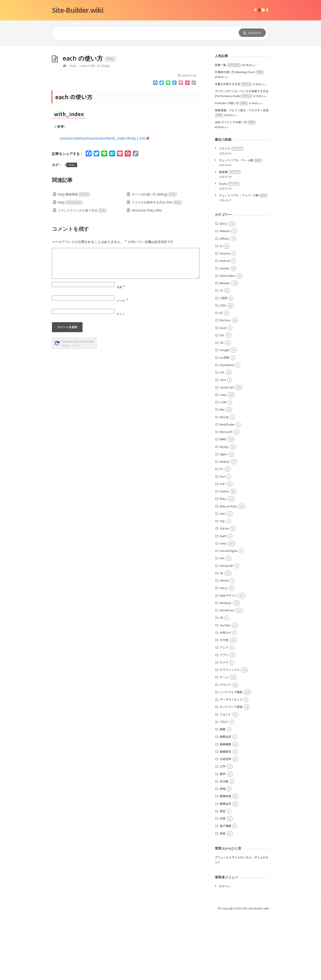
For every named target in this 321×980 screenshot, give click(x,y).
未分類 (224, 846)
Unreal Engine (229, 616)
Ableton (225, 296)
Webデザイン (228, 661)
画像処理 (225, 861)
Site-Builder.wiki (78, 10)
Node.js (225, 527)
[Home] (65, 131)
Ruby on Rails (228, 571)
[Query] (139, 33)
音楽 (223, 898)
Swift (223, 601)
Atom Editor (228, 341)
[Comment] (126, 328)
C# (221, 356)
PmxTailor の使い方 (231, 168)
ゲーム (224, 742)
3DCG (223, 289)
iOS (222, 437)
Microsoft (226, 497)
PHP (223, 549)
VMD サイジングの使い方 (235, 187)
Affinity (224, 304)
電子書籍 (225, 891)
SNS (223, 579)
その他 (224, 705)
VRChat (224, 646)
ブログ (224, 787)
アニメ (224, 712)
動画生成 (225, 802)
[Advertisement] (160, 79)
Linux (223, 460)
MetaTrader (227, 489)
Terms (76, 410)
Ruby (73, 131)
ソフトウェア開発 (231, 757)
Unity (223, 608)
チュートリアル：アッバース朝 (243, 260)
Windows (226, 668)
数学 (223, 839)
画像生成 (225, 869)
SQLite (224, 593)
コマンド (231, 214)
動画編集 (225, 809)
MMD (223, 504)
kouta (229, 249)
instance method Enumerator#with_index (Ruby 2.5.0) (104, 203)
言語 (223, 883)
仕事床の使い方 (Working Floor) (239, 137)
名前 (121, 352)
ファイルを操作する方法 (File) (157, 267)
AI (221, 311)
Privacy (66, 410)
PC (222, 534)
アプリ (224, 720)
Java (223, 445)
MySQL (224, 512)
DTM (223, 370)
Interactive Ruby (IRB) (147, 275)
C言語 (223, 363)
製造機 (230, 237)
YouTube (225, 690)
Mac (222, 474)
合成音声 (225, 824)
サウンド (225, 750)
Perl (222, 542)
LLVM (223, 467)
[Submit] (252, 33)
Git (222, 408)
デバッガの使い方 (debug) (154, 259)
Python (224, 556)
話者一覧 (228, 130)
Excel (223, 393)
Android (225, 326)
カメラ (224, 727)
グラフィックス (230, 735)
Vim (222, 623)
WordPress (227, 675)
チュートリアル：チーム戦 (240, 225)
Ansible (225, 333)
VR (221, 638)
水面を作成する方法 (233, 149)
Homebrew (227, 430)
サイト (121, 379)
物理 (223, 854)
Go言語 (224, 423)
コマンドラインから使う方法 (82, 275)
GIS (222, 400)
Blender (225, 348)
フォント (225, 780)
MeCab (224, 482)
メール (122, 366)
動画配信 (225, 817)
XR (221, 683)
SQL (223, 586)
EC (221, 378)
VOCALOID (227, 631)
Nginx (223, 519)
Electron (225, 385)
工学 (223, 831)
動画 (223, 794)
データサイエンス (231, 765)
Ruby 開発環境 (74, 259)
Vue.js (224, 653)
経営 (223, 876)
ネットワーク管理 (231, 772)
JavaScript (227, 452)
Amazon (225, 318)
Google (225, 415)
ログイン (225, 951)
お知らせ (225, 698)
